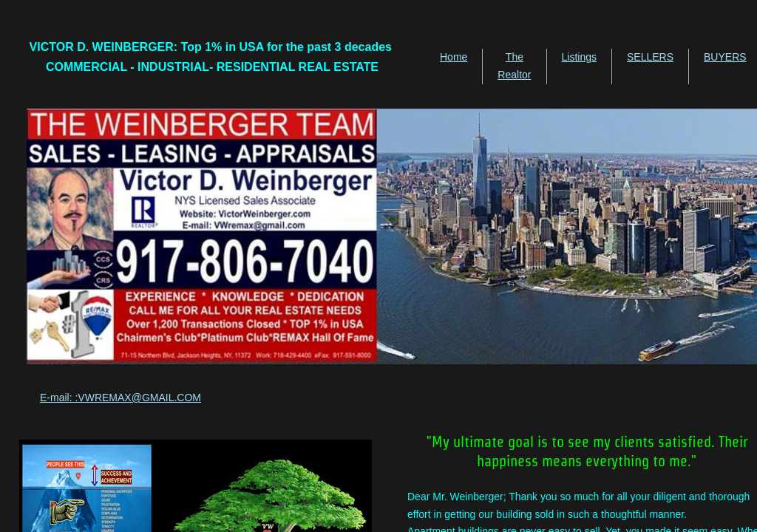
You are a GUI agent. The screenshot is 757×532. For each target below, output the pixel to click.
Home (454, 57)
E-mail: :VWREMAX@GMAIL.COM (120, 398)
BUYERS (725, 57)
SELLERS (650, 57)
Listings (579, 57)
